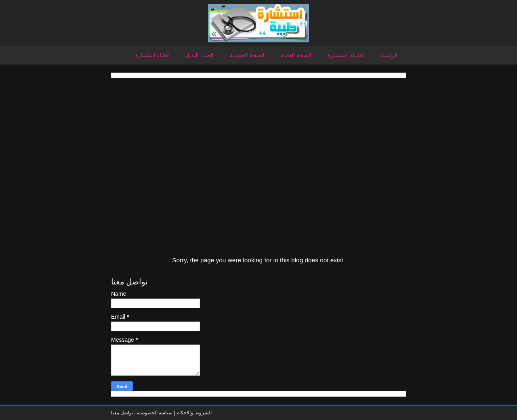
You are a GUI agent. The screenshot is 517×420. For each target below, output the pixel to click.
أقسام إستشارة (346, 55)
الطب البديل (199, 55)
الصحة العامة (296, 55)
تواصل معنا (122, 413)
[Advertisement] (258, 135)
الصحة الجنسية (247, 55)
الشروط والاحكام (193, 413)
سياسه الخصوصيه (155, 413)
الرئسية (389, 55)
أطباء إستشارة (152, 55)
